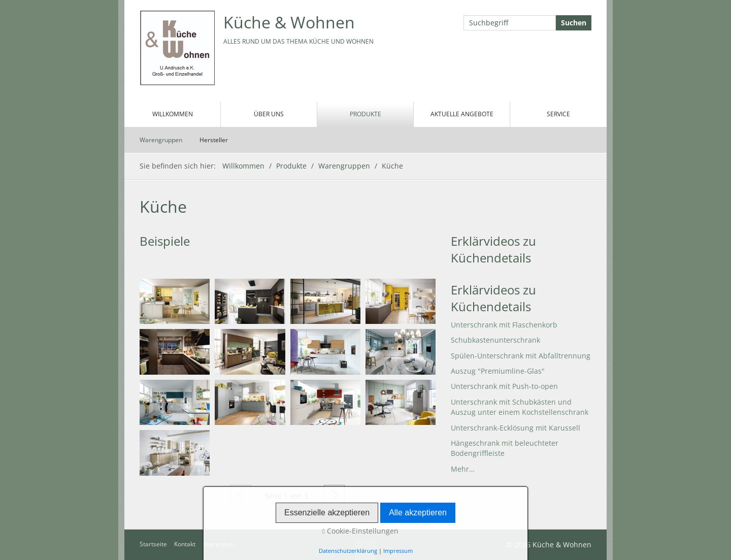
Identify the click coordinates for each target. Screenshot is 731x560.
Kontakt (185, 544)
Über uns (269, 114)
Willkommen (173, 114)
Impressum (219, 544)
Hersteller (214, 140)
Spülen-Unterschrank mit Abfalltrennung (521, 356)
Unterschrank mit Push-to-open (504, 386)
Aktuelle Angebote (462, 114)
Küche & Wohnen (289, 22)
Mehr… (463, 469)
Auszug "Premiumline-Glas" (498, 371)
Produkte (365, 114)
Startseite (153, 544)
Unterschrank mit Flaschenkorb (504, 325)
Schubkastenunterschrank (495, 340)
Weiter (334, 495)
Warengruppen (161, 140)
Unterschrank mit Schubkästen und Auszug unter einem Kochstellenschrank (520, 407)
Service (558, 114)
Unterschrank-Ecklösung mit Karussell (516, 428)
